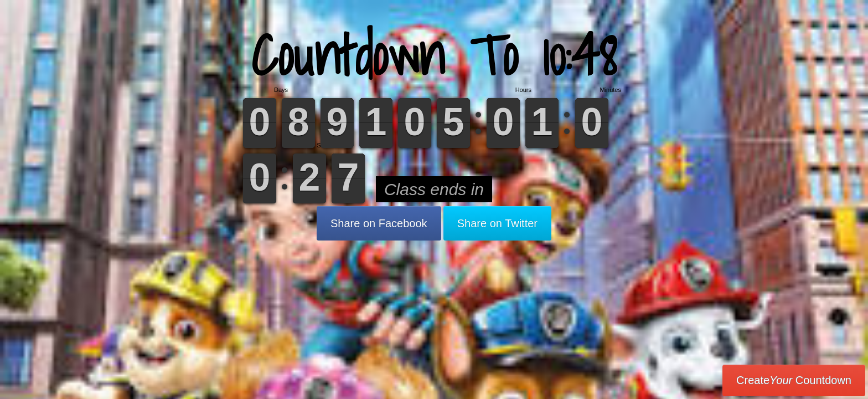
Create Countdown (794, 380)
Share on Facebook (379, 223)
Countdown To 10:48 (434, 55)
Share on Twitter (497, 223)
